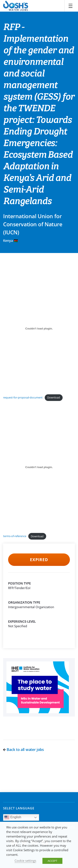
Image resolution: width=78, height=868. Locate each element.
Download (54, 397)
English (13, 817)
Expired (39, 560)
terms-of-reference (15, 536)
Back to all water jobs (24, 749)
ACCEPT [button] (52, 861)
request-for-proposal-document (23, 397)
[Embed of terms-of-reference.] (39, 467)
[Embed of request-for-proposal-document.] (39, 328)
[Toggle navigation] (71, 6)
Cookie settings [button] (25, 861)
